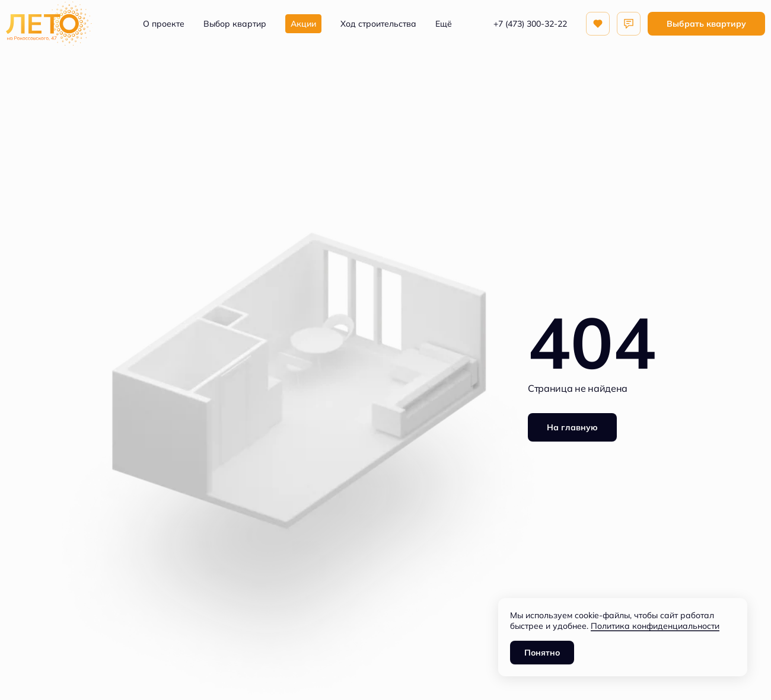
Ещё (444, 24)
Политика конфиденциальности (655, 626)
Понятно (542, 653)
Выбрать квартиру (706, 24)
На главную (572, 427)
